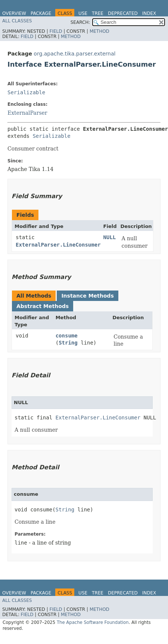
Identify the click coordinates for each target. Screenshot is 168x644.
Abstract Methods (43, 306)
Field (56, 31)
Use (83, 13)
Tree (98, 13)
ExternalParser (27, 113)
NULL (110, 237)
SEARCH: (80, 22)
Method (99, 31)
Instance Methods (87, 296)
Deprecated (123, 13)
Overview (14, 13)
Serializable (26, 92)
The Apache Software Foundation (93, 622)
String (68, 343)
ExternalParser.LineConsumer (58, 245)
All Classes (17, 21)
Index (149, 13)
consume (67, 336)
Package (41, 13)
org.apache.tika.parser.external (74, 54)
